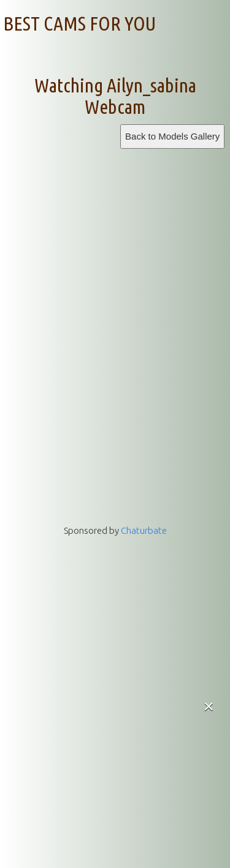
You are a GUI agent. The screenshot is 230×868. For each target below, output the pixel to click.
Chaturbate (144, 530)
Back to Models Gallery (172, 136)
